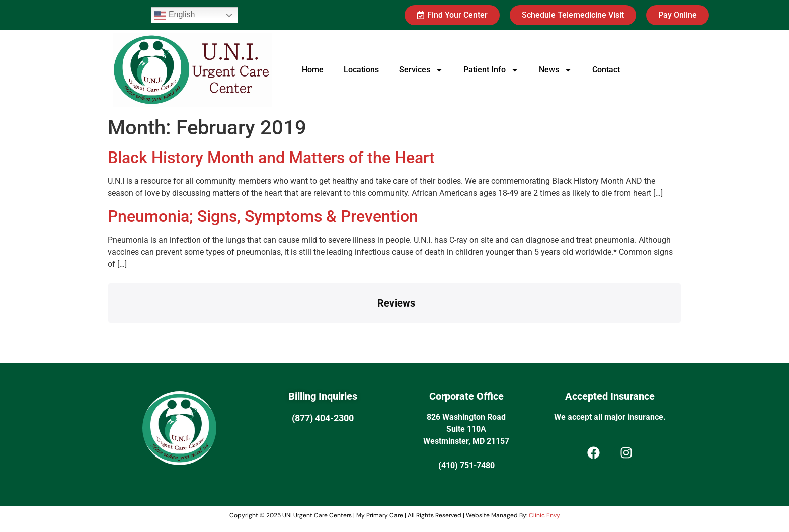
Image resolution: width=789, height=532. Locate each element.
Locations (361, 70)
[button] (108, 333)
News (556, 70)
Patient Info (491, 70)
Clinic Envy (544, 515)
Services (421, 70)
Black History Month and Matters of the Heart (271, 158)
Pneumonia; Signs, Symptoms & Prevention (263, 216)
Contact (606, 70)
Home (313, 70)
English (174, 15)
